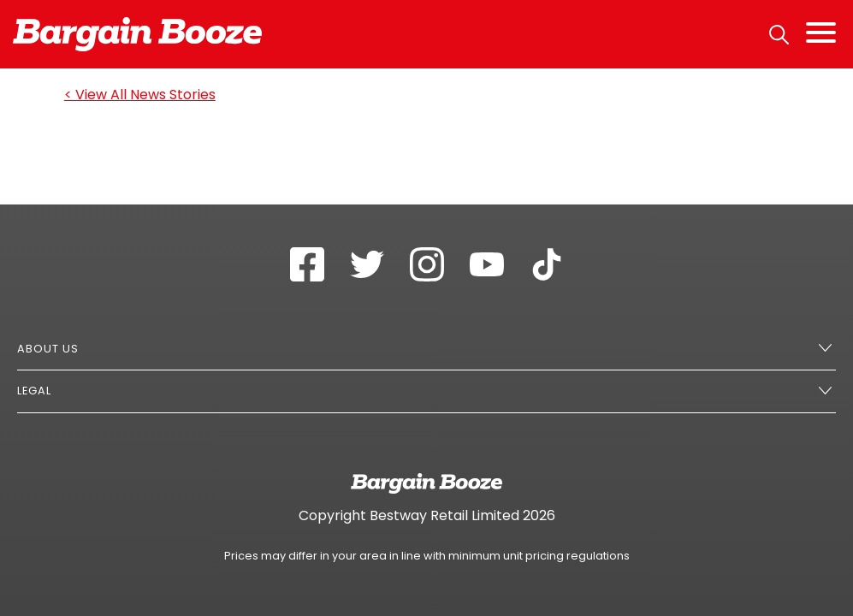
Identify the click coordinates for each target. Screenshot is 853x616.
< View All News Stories (140, 95)
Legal (34, 391)
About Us (48, 349)
